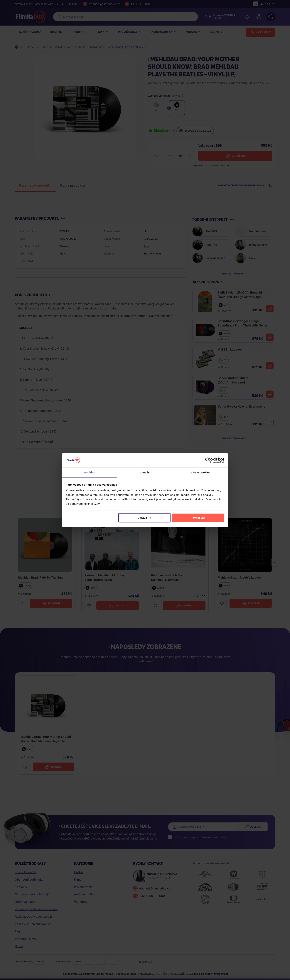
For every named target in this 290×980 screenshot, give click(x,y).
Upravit (145, 518)
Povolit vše (198, 518)
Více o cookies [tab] (200, 472)
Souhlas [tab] (89, 472)
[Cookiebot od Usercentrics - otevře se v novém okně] (208, 460)
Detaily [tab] (145, 472)
